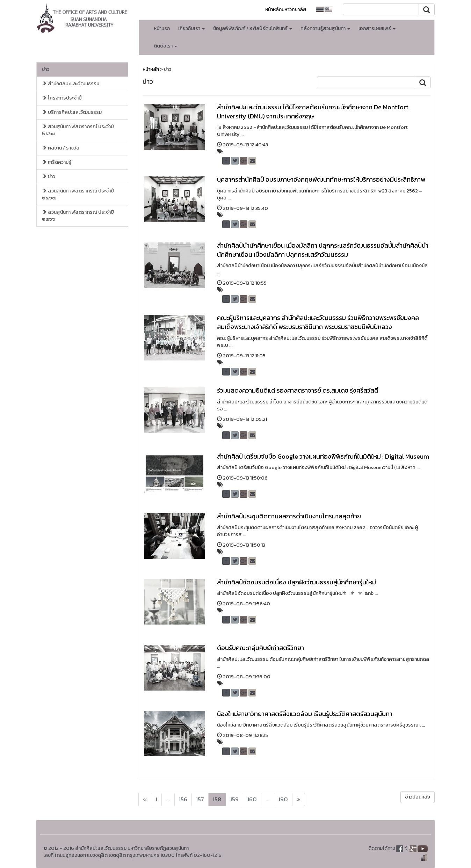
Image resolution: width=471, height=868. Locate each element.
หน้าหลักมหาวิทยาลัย (286, 10)
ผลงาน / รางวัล (61, 148)
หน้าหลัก (151, 69)
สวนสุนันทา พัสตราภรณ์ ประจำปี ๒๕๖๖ (78, 216)
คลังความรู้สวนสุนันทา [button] (325, 28)
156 (183, 799)
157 (200, 799)
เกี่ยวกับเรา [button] (191, 28)
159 (234, 799)
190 (283, 799)
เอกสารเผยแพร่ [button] (377, 28)
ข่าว (46, 69)
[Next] (145, 800)
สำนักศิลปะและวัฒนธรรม (71, 84)
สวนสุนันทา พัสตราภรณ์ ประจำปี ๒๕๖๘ (78, 130)
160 (252, 799)
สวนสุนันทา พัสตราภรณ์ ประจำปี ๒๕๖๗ (78, 194)
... (168, 799)
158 (217, 799)
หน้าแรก (162, 28)
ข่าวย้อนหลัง (418, 797)
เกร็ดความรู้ (57, 162)
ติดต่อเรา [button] (165, 46)
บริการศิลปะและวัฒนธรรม (72, 112)
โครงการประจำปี (62, 98)
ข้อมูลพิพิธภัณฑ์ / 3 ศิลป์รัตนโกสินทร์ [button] (253, 28)
